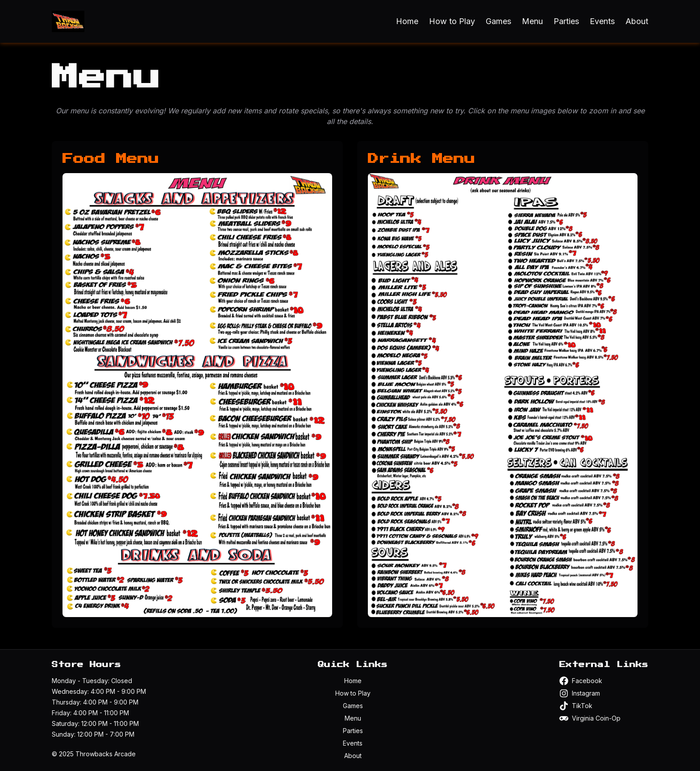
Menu (532, 21)
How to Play (452, 21)
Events (602, 21)
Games (498, 21)
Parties (566, 21)
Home (407, 21)
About (637, 21)
